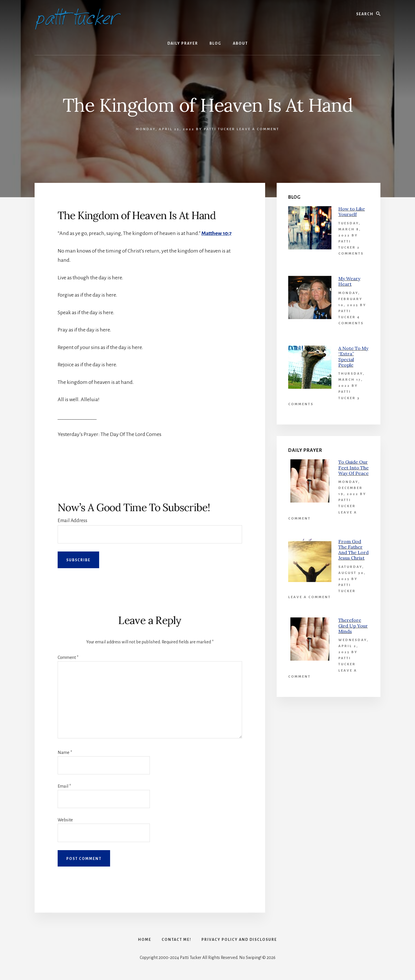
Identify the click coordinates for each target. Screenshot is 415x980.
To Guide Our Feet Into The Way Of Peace (353, 467)
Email (64, 786)
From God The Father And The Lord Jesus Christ (353, 550)
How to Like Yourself (352, 212)
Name (65, 752)
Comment (68, 657)
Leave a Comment (258, 129)
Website (65, 820)
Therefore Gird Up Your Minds (353, 625)
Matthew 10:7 (217, 233)
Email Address (72, 521)
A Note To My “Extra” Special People (353, 357)
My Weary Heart (349, 281)
